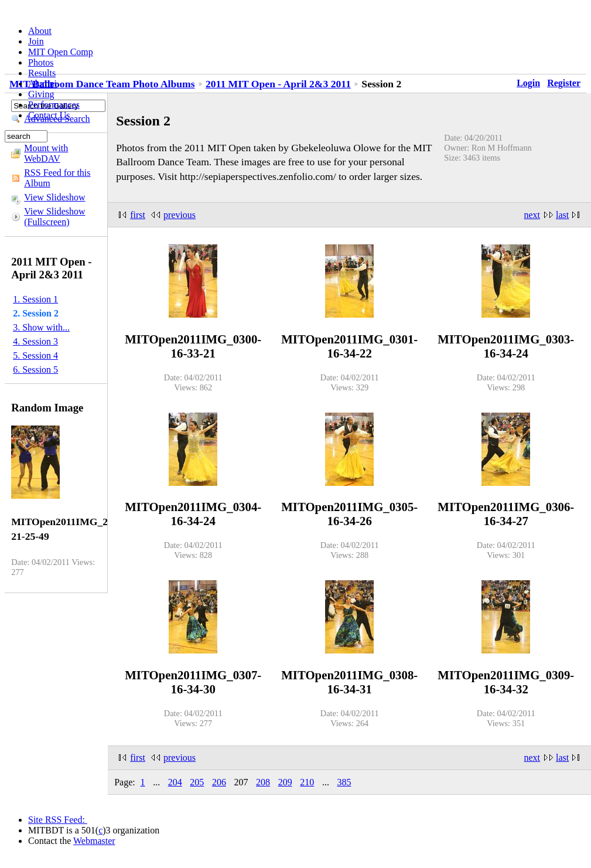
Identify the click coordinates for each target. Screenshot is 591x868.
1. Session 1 (35, 299)
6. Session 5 (35, 370)
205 (197, 782)
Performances (54, 105)
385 (344, 782)
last (562, 215)
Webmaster (94, 841)
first (138, 215)
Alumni (42, 84)
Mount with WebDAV (46, 153)
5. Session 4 (35, 355)
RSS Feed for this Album (57, 178)
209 (285, 782)
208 (263, 782)
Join (36, 41)
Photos (41, 62)
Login (528, 83)
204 (175, 782)
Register (564, 83)
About (40, 31)
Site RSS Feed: (58, 820)
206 (219, 782)
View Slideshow (54, 197)
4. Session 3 (35, 341)
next (532, 215)
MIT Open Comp (61, 52)
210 (307, 782)
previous (180, 215)
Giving (41, 94)
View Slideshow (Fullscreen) (54, 217)
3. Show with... (41, 327)
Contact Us (49, 115)
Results (42, 73)
